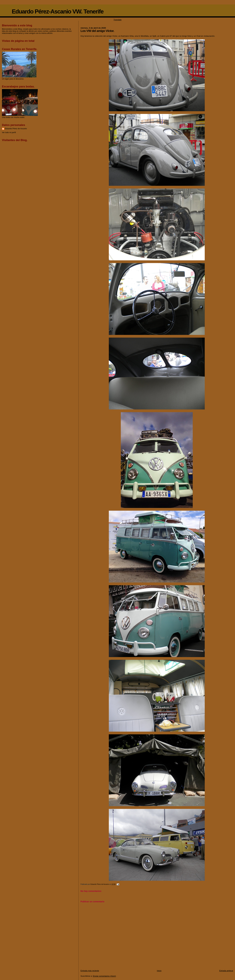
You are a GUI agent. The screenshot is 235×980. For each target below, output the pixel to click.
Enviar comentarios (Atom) (104, 976)
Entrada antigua (226, 971)
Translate (117, 20)
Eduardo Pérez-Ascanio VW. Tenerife (58, 11)
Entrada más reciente (90, 971)
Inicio (159, 971)
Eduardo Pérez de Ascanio (16, 129)
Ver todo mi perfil (9, 132)
